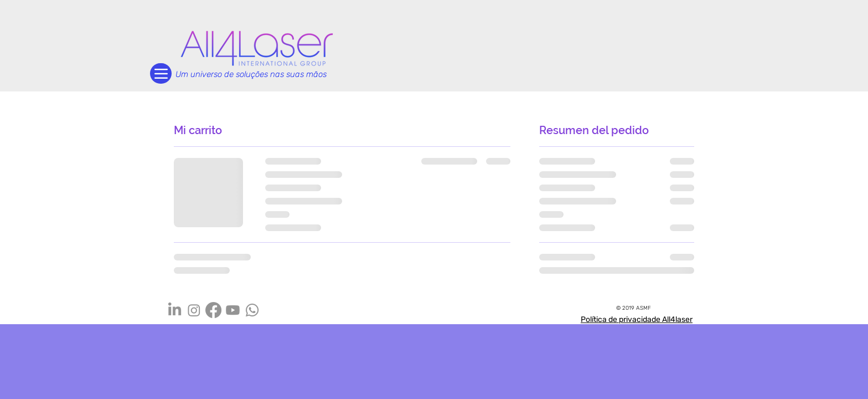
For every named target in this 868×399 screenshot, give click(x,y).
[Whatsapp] (252, 310)
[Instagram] (194, 310)
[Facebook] (213, 310)
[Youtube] (233, 310)
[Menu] (161, 73)
